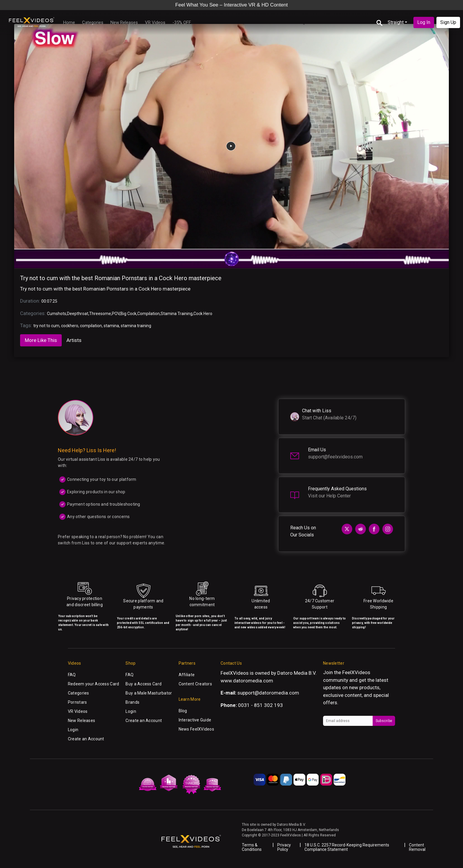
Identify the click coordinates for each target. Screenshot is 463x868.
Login (73, 730)
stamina (111, 326)
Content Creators (195, 684)
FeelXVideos (356, 672)
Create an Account (86, 739)
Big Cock (128, 314)
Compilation (149, 314)
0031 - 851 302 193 (260, 705)
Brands (132, 702)
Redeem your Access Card (93, 684)
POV (116, 314)
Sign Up (448, 22)
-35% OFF (182, 22)
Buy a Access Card (144, 684)
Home (69, 22)
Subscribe (384, 721)
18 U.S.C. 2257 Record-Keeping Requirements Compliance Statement (347, 847)
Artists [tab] (74, 340)
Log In (424, 22)
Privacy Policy (284, 847)
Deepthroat (78, 314)
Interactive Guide (195, 720)
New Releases (124, 22)
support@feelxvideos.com (335, 457)
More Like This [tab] (41, 340)
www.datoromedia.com (247, 681)
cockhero (70, 326)
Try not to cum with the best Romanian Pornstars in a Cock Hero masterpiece (121, 278)
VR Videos (155, 22)
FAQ (72, 675)
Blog (183, 711)
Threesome (100, 314)
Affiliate (187, 675)
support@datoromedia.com (268, 693)
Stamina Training (177, 314)
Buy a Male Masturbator (149, 693)
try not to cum (46, 326)
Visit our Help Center (329, 496)
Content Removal (417, 847)
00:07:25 (49, 301)
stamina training (136, 326)
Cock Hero (203, 314)
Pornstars (78, 702)
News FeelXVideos (196, 729)
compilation (91, 326)
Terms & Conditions (252, 847)
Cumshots (57, 314)
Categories (93, 22)
